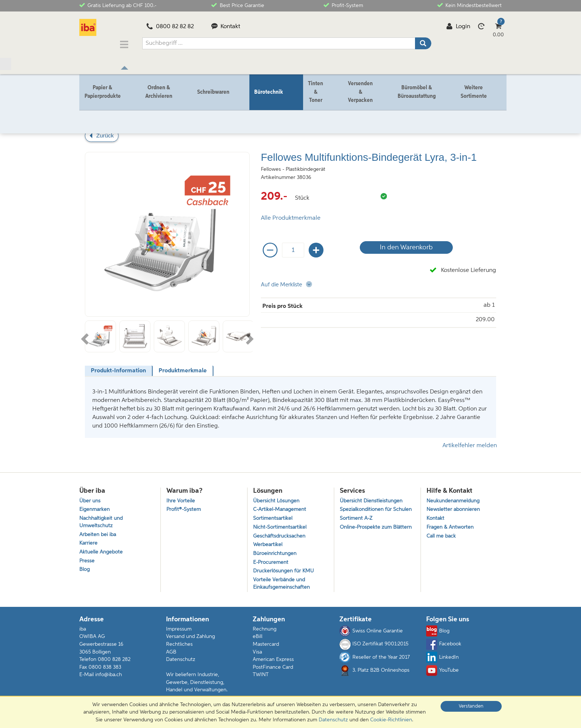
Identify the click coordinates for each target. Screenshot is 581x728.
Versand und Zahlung (190, 639)
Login (458, 27)
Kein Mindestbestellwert (469, 5)
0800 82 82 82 (170, 27)
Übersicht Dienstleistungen (373, 497)
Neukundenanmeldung (455, 497)
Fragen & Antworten (452, 525)
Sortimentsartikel (273, 516)
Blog (85, 571)
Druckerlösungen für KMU (285, 573)
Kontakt (226, 27)
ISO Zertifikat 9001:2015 (374, 647)
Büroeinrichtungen (276, 554)
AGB (171, 655)
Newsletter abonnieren (455, 507)
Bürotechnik (114, 110)
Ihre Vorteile (181, 497)
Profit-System (343, 5)
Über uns (91, 497)
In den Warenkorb (403, 243)
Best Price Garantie (238, 5)
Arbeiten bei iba (99, 533)
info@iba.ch (109, 677)
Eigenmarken (95, 507)
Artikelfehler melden (470, 441)
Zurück (105, 131)
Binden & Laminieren (158, 110)
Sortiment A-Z (357, 524)
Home (86, 110)
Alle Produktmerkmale (291, 214)
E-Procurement (272, 563)
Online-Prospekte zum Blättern (367, 537)
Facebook (444, 647)
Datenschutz (181, 662)
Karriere (89, 543)
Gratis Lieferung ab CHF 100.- (118, 5)
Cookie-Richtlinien (391, 720)
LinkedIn (442, 660)
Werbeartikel (268, 544)
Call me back (442, 535)
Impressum (179, 632)
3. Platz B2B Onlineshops (374, 673)
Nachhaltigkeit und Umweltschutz (103, 520)
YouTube (442, 673)
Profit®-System (185, 507)
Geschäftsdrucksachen (281, 535)
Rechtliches (179, 647)
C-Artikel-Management (282, 507)
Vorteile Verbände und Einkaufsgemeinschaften (283, 586)
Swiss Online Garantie (371, 634)
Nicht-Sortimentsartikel (281, 525)
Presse (87, 561)
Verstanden (471, 706)
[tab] (119, 367)
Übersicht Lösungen (278, 497)
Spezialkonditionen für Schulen (367, 511)
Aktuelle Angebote (102, 552)
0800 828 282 (114, 662)
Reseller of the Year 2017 (375, 660)
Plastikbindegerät (208, 110)
